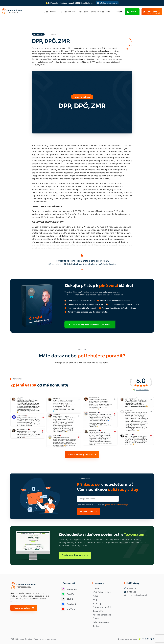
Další (110, 12)
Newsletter (83, 12)
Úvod (46, 12)
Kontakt (119, 12)
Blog (60, 12)
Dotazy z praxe (70, 12)
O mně (53, 12)
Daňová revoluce (97, 12)
